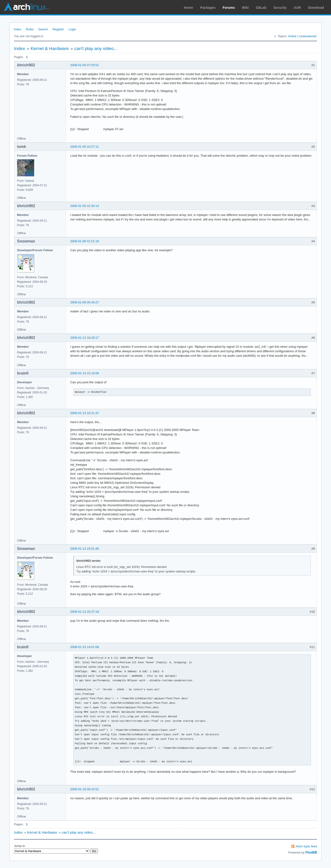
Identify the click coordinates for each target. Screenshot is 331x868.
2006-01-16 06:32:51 (85, 789)
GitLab (261, 8)
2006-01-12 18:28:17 (85, 338)
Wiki (245, 8)
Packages (208, 8)
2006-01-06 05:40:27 (85, 302)
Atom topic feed (306, 846)
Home (189, 8)
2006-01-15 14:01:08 (85, 647)
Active (292, 36)
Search (43, 29)
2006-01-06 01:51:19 (85, 241)
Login (72, 29)
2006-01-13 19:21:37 (85, 413)
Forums (229, 8)
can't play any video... (96, 48)
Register (58, 29)
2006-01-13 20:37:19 (85, 612)
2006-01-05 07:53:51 (85, 65)
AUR (297, 8)
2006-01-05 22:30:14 (85, 206)
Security (280, 8)
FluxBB (311, 852)
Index (18, 29)
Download (316, 8)
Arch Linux (26, 7)
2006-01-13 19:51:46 (85, 549)
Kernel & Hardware (50, 48)
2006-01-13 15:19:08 (85, 373)
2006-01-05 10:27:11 (85, 147)
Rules (30, 29)
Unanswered (308, 36)
